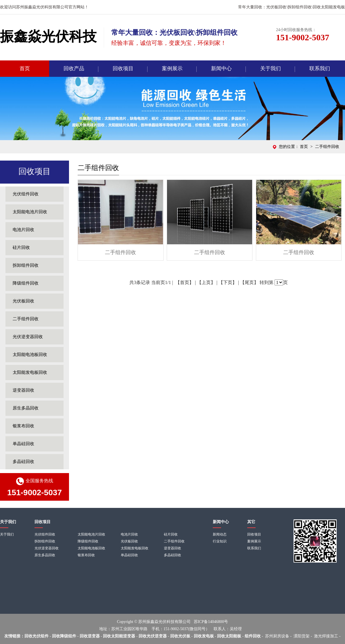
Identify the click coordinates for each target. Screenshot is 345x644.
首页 (25, 68)
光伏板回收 (23, 301)
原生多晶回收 (26, 408)
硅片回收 (21, 247)
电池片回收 (23, 230)
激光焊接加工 (326, 636)
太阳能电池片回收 (30, 212)
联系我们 (320, 68)
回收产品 (74, 68)
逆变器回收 (23, 390)
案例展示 (172, 68)
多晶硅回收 (23, 462)
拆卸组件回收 (26, 265)
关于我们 (271, 68)
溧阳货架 (302, 636)
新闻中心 (221, 68)
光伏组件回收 (26, 194)
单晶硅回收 (23, 444)
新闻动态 (220, 534)
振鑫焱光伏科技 (48, 36)
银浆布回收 (23, 426)
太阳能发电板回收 (30, 372)
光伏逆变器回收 (28, 337)
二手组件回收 (26, 319)
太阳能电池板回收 (30, 355)
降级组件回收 (26, 283)
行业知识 (220, 541)
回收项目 (123, 68)
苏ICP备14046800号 (211, 622)
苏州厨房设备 (277, 636)
